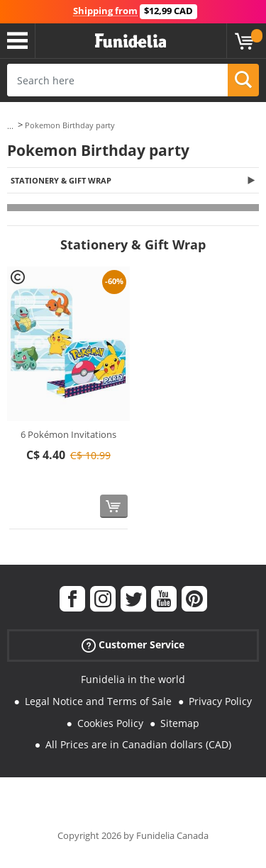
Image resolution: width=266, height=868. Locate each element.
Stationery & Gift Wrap (61, 180)
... (10, 126)
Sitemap (180, 723)
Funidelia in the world (133, 679)
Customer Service (133, 645)
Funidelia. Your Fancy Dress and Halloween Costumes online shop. (131, 41)
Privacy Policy (220, 701)
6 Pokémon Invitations (68, 434)
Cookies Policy (110, 723)
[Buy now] (114, 506)
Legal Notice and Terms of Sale (98, 701)
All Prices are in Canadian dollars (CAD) (138, 744)
